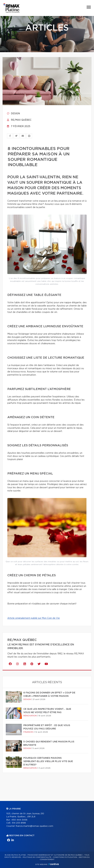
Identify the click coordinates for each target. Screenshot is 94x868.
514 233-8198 (19, 823)
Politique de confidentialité (37, 857)
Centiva (54, 864)
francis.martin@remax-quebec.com (34, 826)
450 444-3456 (19, 820)
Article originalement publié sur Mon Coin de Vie (34, 618)
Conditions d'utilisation (65, 857)
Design (13, 114)
